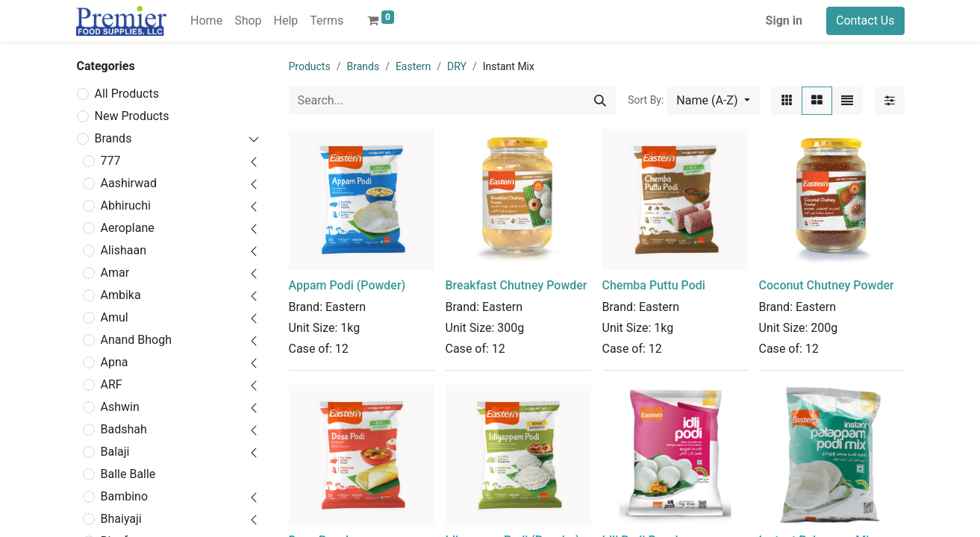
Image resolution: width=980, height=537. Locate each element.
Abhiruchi (126, 205)
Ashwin (120, 407)
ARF (112, 384)
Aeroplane (128, 228)
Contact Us (865, 21)
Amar (115, 273)
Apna (115, 362)
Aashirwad (129, 183)
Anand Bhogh (137, 340)
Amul (115, 317)
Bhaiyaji (121, 519)
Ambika (121, 295)
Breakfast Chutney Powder (516, 285)
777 (111, 161)
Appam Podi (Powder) (347, 285)
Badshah (124, 429)
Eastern (413, 66)
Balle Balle (128, 474)
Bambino (125, 496)
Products (310, 66)
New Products (132, 116)
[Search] (600, 101)
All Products (127, 94)
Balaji (115, 452)
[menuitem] (206, 21)
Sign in (784, 21)
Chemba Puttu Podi (654, 285)
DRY (457, 66)
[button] (713, 101)
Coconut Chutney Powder (827, 285)
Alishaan (124, 250)
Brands (113, 138)
